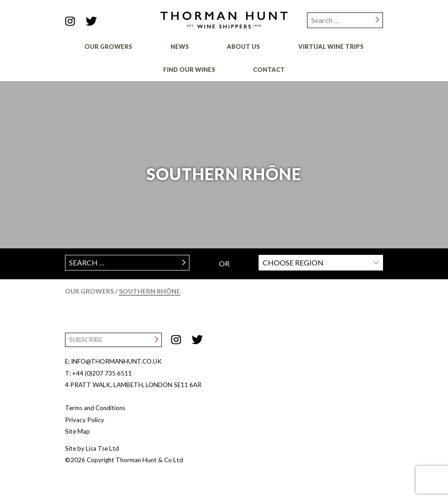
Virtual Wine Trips (331, 47)
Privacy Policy (85, 420)
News (180, 47)
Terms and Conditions (95, 408)
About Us (243, 47)
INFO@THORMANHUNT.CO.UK (116, 361)
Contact (269, 70)
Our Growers (108, 47)
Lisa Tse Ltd (102, 448)
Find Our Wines (189, 70)
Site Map (77, 431)
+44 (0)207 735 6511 (102, 373)
